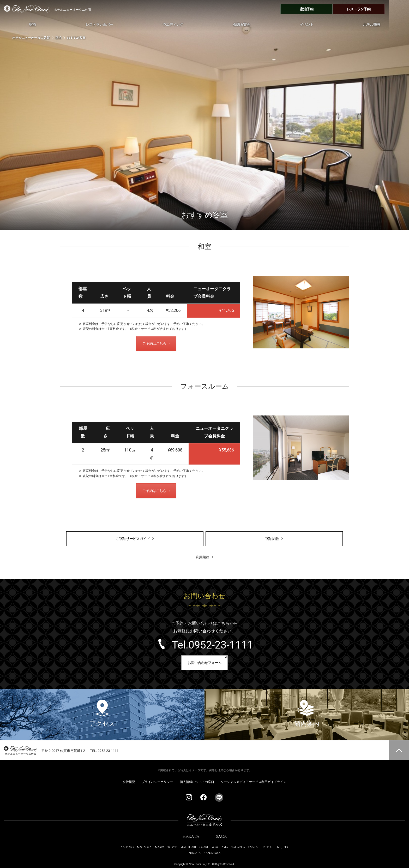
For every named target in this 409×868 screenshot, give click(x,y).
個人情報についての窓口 (197, 771)
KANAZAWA (212, 842)
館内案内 (307, 703)
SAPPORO (127, 837)
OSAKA (253, 837)
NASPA (160, 837)
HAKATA (191, 826)
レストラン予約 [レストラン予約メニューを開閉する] (379, 9)
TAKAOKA (238, 837)
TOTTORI (267, 837)
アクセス (102, 703)
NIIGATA (195, 842)
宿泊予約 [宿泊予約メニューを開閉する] (327, 9)
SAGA (221, 826)
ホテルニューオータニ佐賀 (31, 38)
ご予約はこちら (154, 344)
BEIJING (282, 837)
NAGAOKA (144, 837)
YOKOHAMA (220, 837)
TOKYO (172, 837)
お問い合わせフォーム (204, 651)
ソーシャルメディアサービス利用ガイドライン (254, 771)
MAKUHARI (188, 837)
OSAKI (204, 837)
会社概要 (129, 771)
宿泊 (58, 38)
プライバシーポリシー (157, 771)
